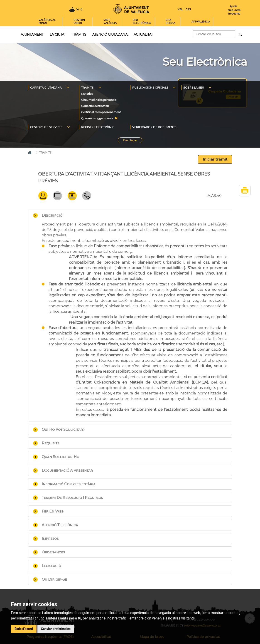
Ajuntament (32, 35)
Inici (131, 9)
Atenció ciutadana (110, 35)
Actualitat (143, 35)
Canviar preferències (56, 629)
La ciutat (58, 35)
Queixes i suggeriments (97, 118)
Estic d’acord (24, 629)
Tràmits (79, 35)
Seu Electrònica (205, 62)
